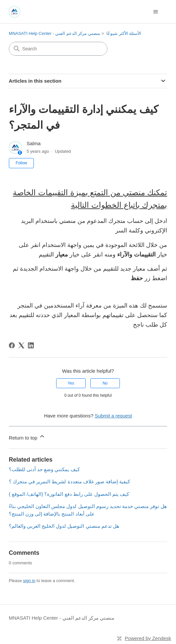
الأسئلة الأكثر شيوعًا (124, 33)
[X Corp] (21, 345)
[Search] (58, 49)
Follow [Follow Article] (22, 163)
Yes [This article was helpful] (71, 383)
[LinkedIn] (31, 345)
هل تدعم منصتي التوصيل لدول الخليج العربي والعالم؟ (64, 526)
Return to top (27, 437)
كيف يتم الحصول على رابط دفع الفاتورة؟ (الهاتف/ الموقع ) (69, 494)
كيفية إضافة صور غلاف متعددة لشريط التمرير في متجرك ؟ (70, 482)
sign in (29, 581)
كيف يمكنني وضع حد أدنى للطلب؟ (44, 469)
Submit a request (113, 416)
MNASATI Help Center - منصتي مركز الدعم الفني (55, 33)
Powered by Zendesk (148, 638)
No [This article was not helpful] (105, 383)
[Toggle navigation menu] (155, 12)
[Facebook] (12, 345)
